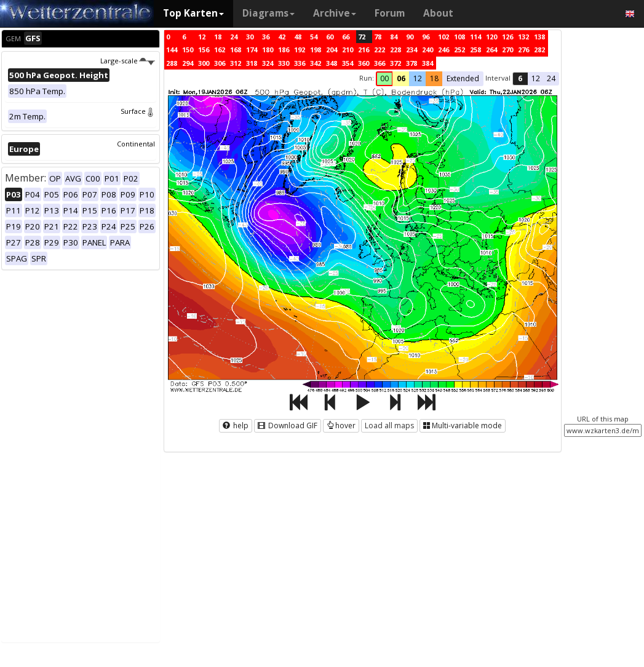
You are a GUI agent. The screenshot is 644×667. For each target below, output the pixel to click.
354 (348, 63)
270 (507, 50)
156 (204, 50)
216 (364, 50)
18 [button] (434, 78)
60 (330, 37)
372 (396, 63)
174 (252, 50)
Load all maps (389, 425)
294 (188, 63)
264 (491, 50)
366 (380, 63)
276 (523, 50)
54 (314, 37)
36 (266, 37)
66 (346, 37)
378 (411, 63)
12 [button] (418, 78)
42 (282, 37)
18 (218, 37)
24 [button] (551, 78)
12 (202, 37)
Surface (138, 111)
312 (236, 63)
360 (364, 63)
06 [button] (401, 78)
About (438, 13)
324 (268, 63)
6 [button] (520, 78)
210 (348, 50)
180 (268, 50)
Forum (390, 13)
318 (252, 63)
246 (443, 50)
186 (284, 50)
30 (250, 37)
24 (234, 37)
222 (380, 50)
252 (459, 50)
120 (491, 37)
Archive (335, 13)
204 (332, 50)
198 (316, 50)
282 (539, 50)
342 (316, 63)
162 (220, 50)
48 (298, 37)
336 (300, 63)
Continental (136, 144)
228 (396, 50)
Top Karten (193, 13)
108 (459, 37)
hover (341, 425)
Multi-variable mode (463, 425)
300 (204, 63)
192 (300, 50)
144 (172, 50)
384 (427, 63)
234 (411, 50)
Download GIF (288, 425)
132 (523, 37)
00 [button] (384, 78)
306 (220, 63)
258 (475, 50)
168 (236, 50)
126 (507, 37)
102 (443, 37)
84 (394, 37)
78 (378, 37)
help (236, 425)
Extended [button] (463, 78)
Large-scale (128, 61)
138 (539, 37)
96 (426, 37)
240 (427, 50)
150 (188, 50)
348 (332, 63)
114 (475, 37)
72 (362, 37)
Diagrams (268, 13)
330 (284, 63)
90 (410, 37)
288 (172, 63)
